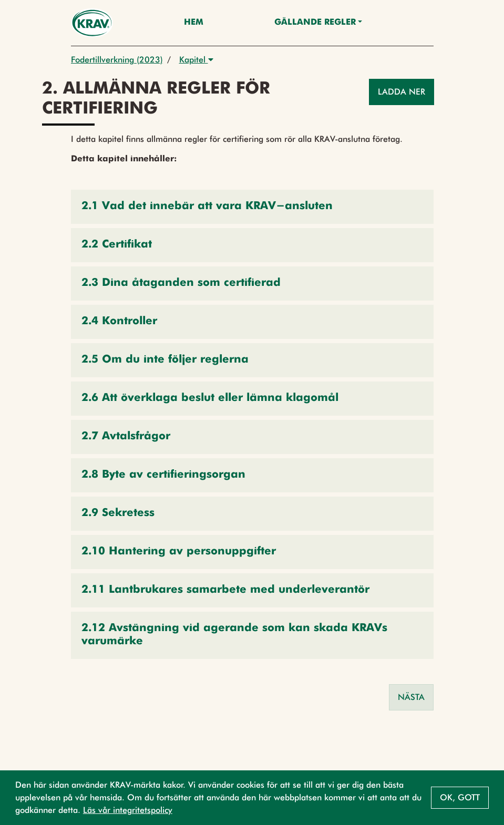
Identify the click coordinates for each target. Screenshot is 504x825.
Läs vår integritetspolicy (128, 810)
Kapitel (196, 60)
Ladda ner (402, 92)
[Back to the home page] (92, 23)
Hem (194, 23)
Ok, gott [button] (460, 797)
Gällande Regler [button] (315, 23)
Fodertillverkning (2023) (117, 60)
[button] (252, 207)
